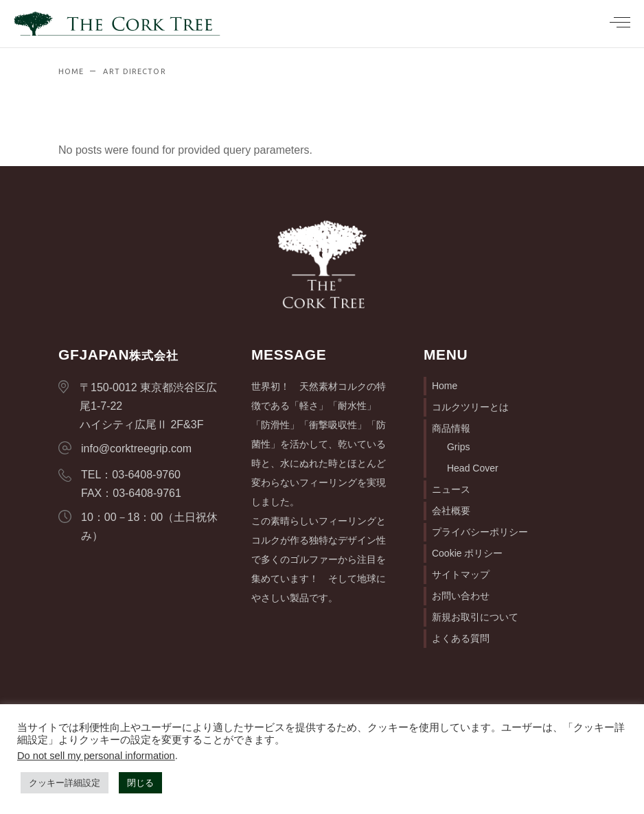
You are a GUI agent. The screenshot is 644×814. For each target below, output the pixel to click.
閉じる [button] (140, 783)
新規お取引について (475, 617)
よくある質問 (461, 638)
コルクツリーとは (470, 407)
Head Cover (473, 468)
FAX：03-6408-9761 (131, 493)
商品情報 (451, 428)
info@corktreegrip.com (136, 449)
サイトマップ (461, 574)
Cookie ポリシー (467, 553)
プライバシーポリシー (480, 532)
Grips (458, 447)
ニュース (451, 489)
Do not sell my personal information (96, 756)
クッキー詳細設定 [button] (65, 783)
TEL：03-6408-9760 (131, 475)
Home (445, 386)
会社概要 (451, 511)
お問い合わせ (461, 596)
